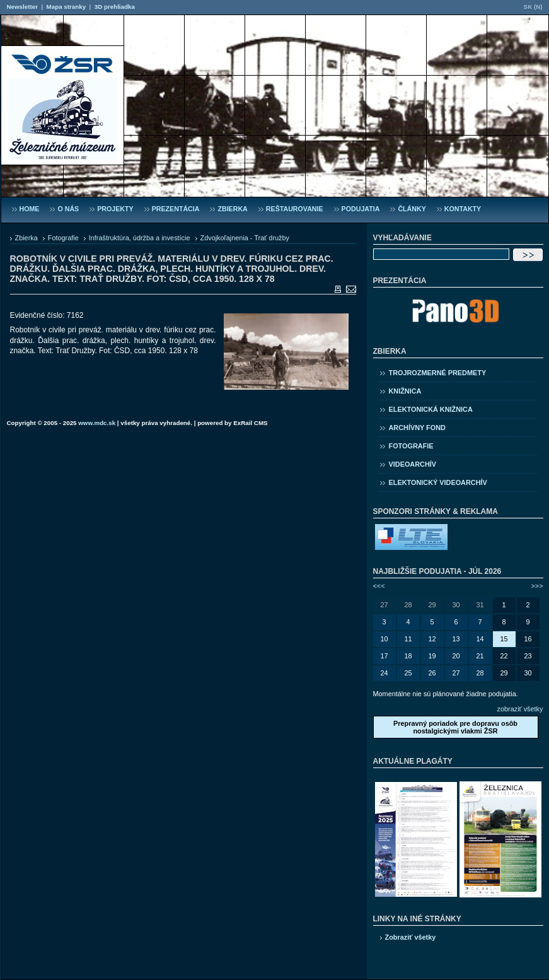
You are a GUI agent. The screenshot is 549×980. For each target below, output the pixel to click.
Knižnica (405, 391)
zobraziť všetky (520, 709)
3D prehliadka (115, 7)
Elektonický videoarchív (438, 482)
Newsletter (22, 7)
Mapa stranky (66, 7)
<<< (379, 586)
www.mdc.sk (97, 423)
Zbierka (26, 238)
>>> (537, 586)
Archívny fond (417, 428)
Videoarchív (413, 464)
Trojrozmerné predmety (438, 373)
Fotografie (63, 238)
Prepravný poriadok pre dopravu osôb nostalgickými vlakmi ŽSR (455, 727)
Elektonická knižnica (431, 409)
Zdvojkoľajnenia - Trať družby (245, 238)
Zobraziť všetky (411, 937)
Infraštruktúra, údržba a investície (140, 238)
